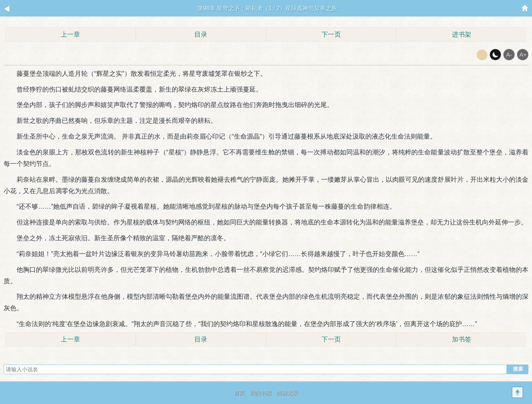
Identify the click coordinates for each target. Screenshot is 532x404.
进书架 (462, 34)
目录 (201, 34)
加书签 (462, 339)
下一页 (331, 34)
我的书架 (261, 393)
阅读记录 (287, 393)
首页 (239, 393)
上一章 (70, 34)
